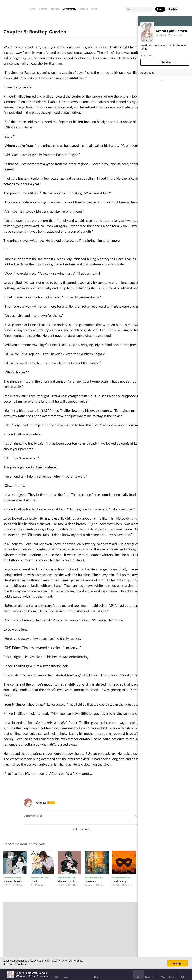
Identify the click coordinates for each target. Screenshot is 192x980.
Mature (84, 9)
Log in (160, 9)
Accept (177, 963)
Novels (55, 9)
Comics (43, 9)
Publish (173, 9)
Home (32, 9)
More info (8, 964)
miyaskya (41, 803)
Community (69, 9)
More (95, 9)
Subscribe (165, 62)
